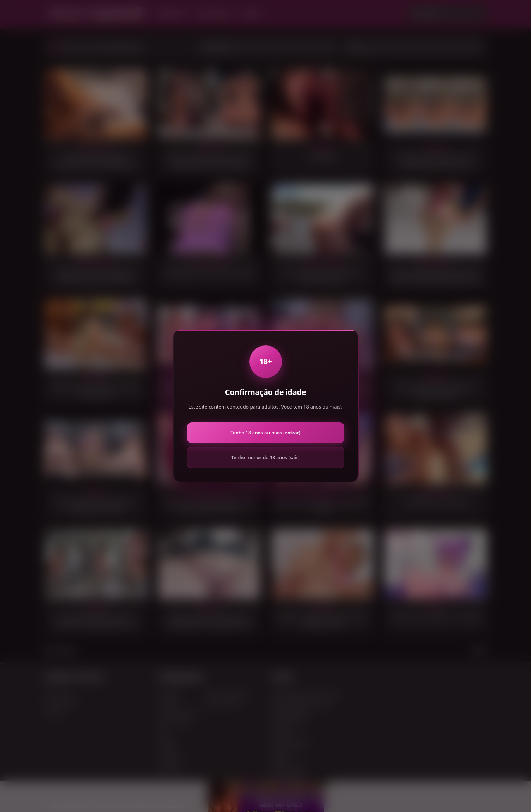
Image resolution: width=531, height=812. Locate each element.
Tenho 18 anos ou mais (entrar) (265, 433)
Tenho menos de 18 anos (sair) (265, 458)
